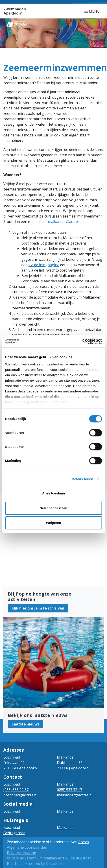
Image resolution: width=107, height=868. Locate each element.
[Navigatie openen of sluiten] (93, 11)
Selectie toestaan (53, 508)
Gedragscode (14, 833)
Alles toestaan (54, 493)
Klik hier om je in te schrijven (38, 608)
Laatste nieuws (26, 724)
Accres (84, 842)
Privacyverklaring (22, 853)
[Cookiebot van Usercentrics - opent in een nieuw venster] (82, 341)
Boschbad (12, 827)
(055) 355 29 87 (16, 790)
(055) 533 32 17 (70, 790)
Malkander (66, 827)
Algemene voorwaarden (27, 847)
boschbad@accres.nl (20, 795)
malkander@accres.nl (66, 222)
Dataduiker (55, 863)
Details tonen (82, 479)
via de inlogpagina (44, 265)
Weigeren (53, 523)
